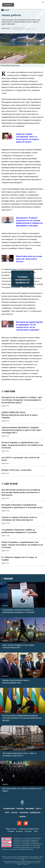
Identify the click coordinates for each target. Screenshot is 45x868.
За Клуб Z (28, 831)
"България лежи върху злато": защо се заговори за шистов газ (19, 754)
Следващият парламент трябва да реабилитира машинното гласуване (19, 611)
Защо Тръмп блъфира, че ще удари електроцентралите (18, 646)
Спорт (7, 813)
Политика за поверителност (29, 829)
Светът (39, 809)
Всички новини (9, 809)
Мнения (5, 10)
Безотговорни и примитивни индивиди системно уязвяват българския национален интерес (22, 718)
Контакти (19, 831)
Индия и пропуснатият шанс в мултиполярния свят (16, 681)
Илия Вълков (6, 28)
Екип (36, 831)
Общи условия (11, 829)
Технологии (24, 813)
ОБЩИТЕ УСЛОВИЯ (22, 864)
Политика (20, 809)
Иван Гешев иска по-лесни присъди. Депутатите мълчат (29, 259)
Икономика (30, 809)
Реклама (11, 831)
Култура (14, 813)
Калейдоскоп (35, 813)
